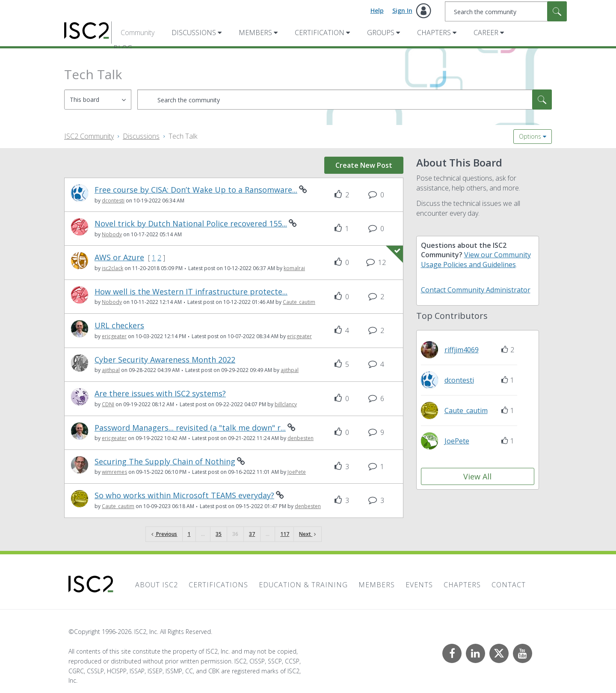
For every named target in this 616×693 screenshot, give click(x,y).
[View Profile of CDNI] (108, 404)
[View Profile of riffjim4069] (462, 350)
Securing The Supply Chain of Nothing (165, 462)
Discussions (194, 33)
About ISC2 (157, 585)
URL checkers (119, 326)
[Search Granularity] (98, 100)
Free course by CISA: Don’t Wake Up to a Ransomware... (196, 190)
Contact (509, 585)
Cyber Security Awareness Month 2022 (165, 360)
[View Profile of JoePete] (297, 472)
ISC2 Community (89, 136)
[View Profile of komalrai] (294, 268)
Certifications (218, 585)
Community (138, 33)
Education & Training (303, 585)
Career (486, 33)
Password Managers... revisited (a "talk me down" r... (190, 428)
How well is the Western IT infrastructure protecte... (191, 292)
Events (419, 585)
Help (377, 10)
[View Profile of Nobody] (112, 234)
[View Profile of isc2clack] (113, 268)
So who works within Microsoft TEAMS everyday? (184, 495)
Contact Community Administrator (476, 290)
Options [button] (530, 136)
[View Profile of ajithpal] (111, 370)
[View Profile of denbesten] (301, 438)
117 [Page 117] (285, 534)
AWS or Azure (119, 257)
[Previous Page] (164, 534)
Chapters (434, 33)
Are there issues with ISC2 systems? (160, 394)
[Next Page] (307, 534)
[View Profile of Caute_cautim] (299, 302)
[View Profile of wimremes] (114, 472)
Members (255, 33)
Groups (381, 33)
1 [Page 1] (189, 534)
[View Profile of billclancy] (286, 404)
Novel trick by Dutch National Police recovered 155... (191, 224)
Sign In (402, 10)
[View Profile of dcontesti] (113, 201)
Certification (320, 33)
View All (477, 476)
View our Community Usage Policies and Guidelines (476, 260)
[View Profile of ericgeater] (114, 336)
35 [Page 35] (219, 534)
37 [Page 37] (252, 534)
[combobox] (506, 11)
